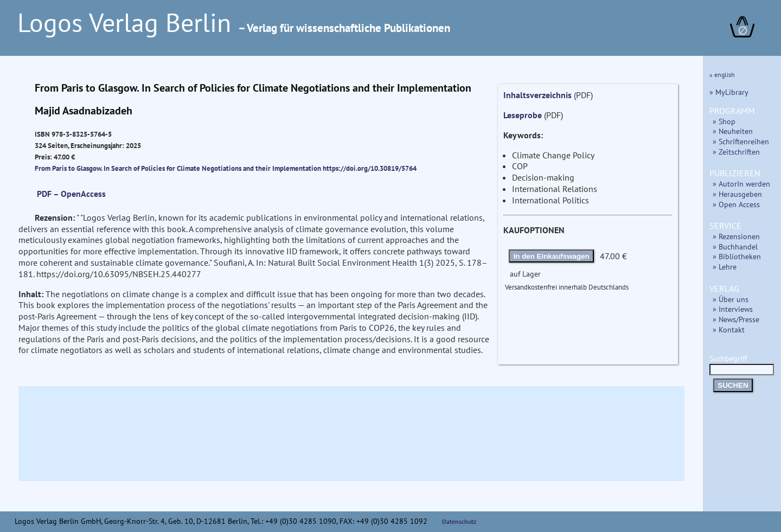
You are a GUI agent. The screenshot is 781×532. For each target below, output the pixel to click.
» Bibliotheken (737, 256)
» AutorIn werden (741, 184)
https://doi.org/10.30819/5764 (370, 168)
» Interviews (733, 309)
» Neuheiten (733, 131)
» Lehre (725, 267)
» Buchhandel (735, 246)
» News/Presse (736, 319)
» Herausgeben (737, 194)
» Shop (724, 121)
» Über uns (731, 299)
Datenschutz (459, 521)
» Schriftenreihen (741, 141)
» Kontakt (729, 329)
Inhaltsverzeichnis (537, 95)
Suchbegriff (742, 364)
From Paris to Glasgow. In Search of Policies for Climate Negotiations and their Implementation (179, 168)
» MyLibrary (729, 92)
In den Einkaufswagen (552, 256)
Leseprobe (523, 115)
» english (722, 75)
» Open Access (736, 204)
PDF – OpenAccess (71, 194)
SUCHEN (733, 385)
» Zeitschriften (736, 152)
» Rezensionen (736, 236)
